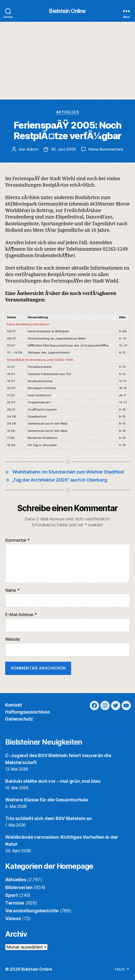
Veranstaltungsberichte (32, 911)
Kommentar (17, 540)
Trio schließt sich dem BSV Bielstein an (48, 818)
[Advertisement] (67, 61)
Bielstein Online (67, 11)
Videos (13, 918)
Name (12, 590)
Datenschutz (19, 719)
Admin (33, 149)
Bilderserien (19, 887)
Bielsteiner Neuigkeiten (44, 742)
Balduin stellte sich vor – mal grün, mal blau (53, 781)
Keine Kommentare (106, 149)
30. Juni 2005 (63, 149)
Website (13, 639)
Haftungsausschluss (28, 712)
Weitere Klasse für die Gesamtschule (47, 800)
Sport (12, 895)
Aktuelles (68, 112)
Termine (15, 903)
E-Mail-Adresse (21, 615)
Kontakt (14, 705)
